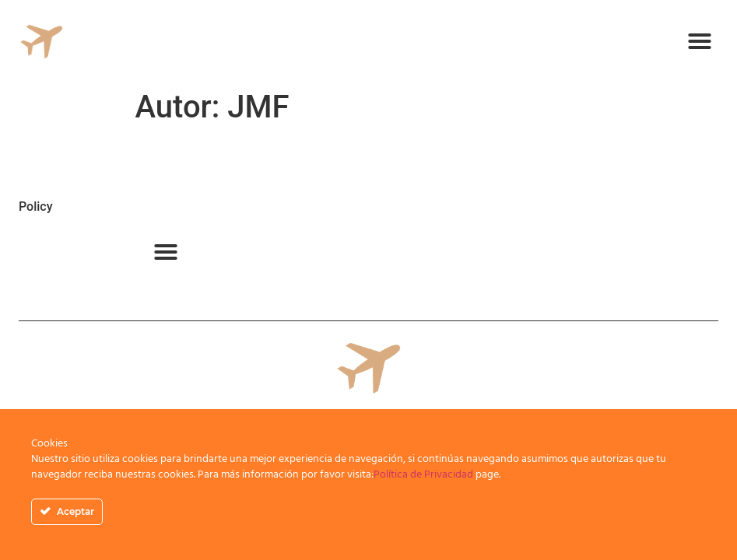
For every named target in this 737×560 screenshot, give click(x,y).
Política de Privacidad (423, 475)
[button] (700, 41)
